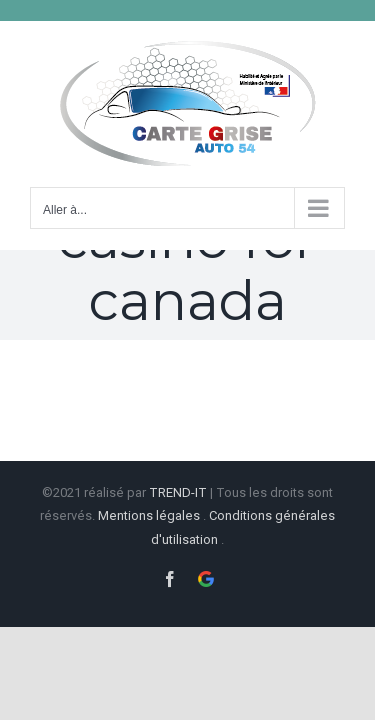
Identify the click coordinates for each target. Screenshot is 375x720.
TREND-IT (179, 490)
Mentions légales (149, 513)
